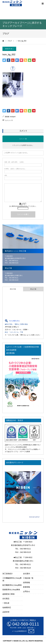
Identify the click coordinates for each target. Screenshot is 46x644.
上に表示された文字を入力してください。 (23, 206)
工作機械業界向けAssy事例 (12, 579)
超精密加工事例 (8, 594)
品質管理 (6, 612)
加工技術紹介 (8, 574)
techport (13, 117)
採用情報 (26, 583)
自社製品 (6, 599)
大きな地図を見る (14, 321)
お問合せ (26, 591)
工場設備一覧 (28, 578)
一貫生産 (6, 603)
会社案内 (26, 574)
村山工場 (33, 289)
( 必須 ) (14, 162)
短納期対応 (7, 607)
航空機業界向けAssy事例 (12, 585)
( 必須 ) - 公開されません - (15, 169)
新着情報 (26, 587)
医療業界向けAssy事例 (11, 590)
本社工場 (13, 289)
